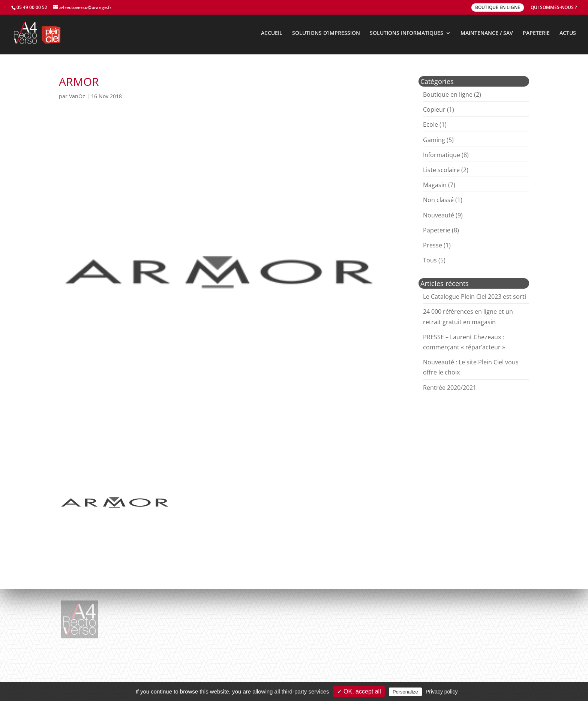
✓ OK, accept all (359, 691)
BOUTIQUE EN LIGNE (498, 7)
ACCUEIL (272, 33)
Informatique (442, 155)
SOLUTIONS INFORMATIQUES (406, 33)
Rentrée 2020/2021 (450, 388)
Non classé (438, 200)
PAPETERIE (536, 33)
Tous (430, 260)
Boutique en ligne (448, 94)
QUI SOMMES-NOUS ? (554, 8)
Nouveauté (439, 215)
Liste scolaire (441, 170)
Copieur (434, 109)
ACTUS (568, 33)
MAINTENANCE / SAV (487, 33)
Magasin (435, 185)
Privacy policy (442, 692)
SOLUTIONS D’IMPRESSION (326, 33)
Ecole (430, 124)
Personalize (405, 692)
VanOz (77, 96)
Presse (433, 245)
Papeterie (437, 230)
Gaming (434, 140)
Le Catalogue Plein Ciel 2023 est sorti (475, 297)
